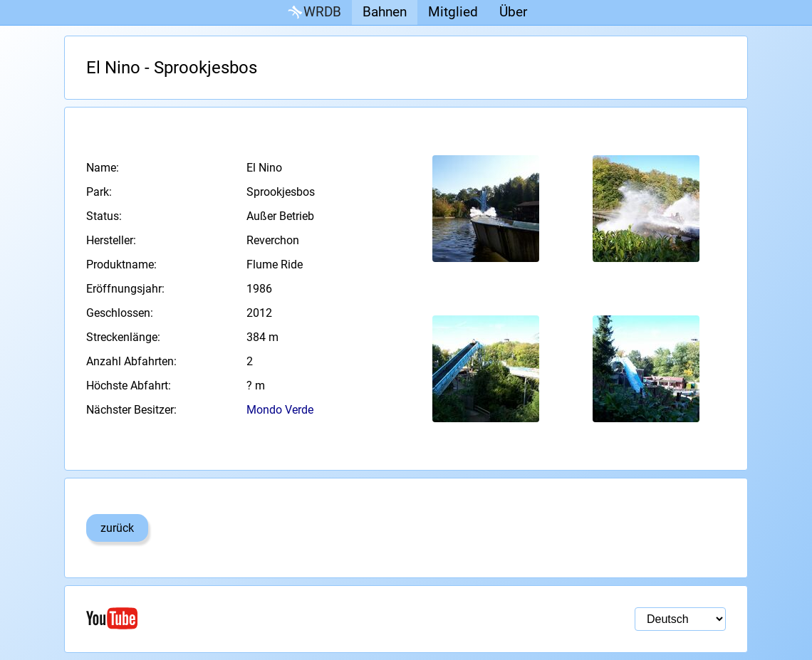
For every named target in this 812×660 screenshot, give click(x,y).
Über (513, 12)
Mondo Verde (280, 410)
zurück (117, 528)
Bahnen (385, 12)
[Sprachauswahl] (680, 619)
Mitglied (453, 12)
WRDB (313, 12)
